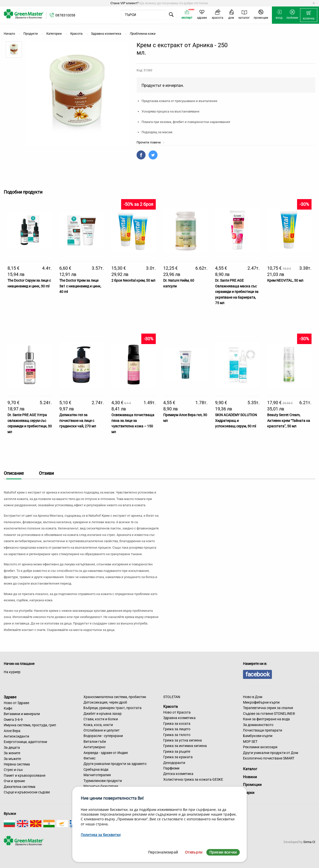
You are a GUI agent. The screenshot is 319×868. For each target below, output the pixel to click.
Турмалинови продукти (103, 781)
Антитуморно (94, 747)
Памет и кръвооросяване (25, 775)
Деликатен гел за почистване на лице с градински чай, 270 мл (78, 421)
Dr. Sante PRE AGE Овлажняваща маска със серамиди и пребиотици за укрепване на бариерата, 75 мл (237, 292)
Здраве (10, 697)
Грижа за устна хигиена (183, 740)
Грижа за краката (178, 757)
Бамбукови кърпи (258, 736)
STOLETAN (172, 697)
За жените (12, 753)
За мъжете (12, 759)
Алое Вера (12, 731)
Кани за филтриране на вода (266, 719)
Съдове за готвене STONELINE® (269, 714)
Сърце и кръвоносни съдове (27, 792)
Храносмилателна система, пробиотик (115, 697)
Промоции (252, 785)
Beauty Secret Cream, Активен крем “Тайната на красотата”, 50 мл (289, 421)
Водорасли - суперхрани (103, 736)
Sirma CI (309, 842)
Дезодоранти (174, 763)
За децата (12, 747)
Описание (14, 473)
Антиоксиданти (16, 736)
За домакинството (258, 725)
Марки (249, 793)
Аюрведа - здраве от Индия (106, 753)
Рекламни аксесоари (260, 747)
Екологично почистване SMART (269, 758)
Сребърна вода (96, 769)
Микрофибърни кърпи (261, 702)
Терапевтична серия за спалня (268, 708)
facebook (257, 674)
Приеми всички (223, 852)
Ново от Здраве (16, 703)
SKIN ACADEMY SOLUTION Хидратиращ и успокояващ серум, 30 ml (236, 421)
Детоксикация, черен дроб (105, 702)
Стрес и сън (13, 770)
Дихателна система (20, 787)
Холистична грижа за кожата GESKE (193, 779)
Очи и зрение (14, 781)
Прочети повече (151, 142)
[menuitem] (309, 15)
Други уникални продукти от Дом (271, 753)
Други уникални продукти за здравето (115, 764)
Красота (170, 707)
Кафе (8, 708)
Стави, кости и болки (101, 719)
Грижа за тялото (177, 735)
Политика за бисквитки (101, 835)
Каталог (250, 769)
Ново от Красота (177, 712)
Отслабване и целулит (102, 730)
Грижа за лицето (177, 729)
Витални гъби (95, 742)
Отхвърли (194, 852)
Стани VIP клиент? (124, 3)
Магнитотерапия (97, 775)
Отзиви (46, 473)
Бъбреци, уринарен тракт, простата (113, 708)
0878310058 (65, 15)
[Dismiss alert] (314, 3)
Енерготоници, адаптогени (25, 742)
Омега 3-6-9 (13, 720)
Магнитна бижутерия (101, 786)
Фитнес (89, 758)
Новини (250, 777)
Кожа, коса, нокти (98, 725)
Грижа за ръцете (177, 751)
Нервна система (17, 764)
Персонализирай (163, 852)
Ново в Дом (253, 697)
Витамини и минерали (22, 714)
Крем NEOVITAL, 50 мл (285, 280)
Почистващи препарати (263, 730)
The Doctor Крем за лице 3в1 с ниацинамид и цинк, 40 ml (80, 286)
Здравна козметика (179, 718)
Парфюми (171, 768)
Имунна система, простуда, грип (30, 725)
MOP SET (250, 742)
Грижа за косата (177, 724)
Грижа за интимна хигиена (185, 746)
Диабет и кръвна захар (103, 714)
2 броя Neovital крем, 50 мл (133, 280)
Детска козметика (178, 774)
